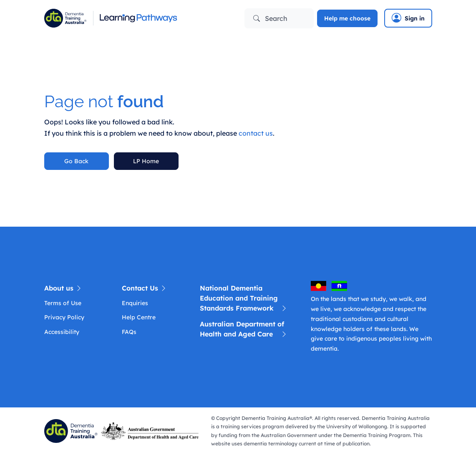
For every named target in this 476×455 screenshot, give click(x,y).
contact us (256, 133)
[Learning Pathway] (138, 18)
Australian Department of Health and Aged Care (244, 329)
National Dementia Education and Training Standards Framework (244, 298)
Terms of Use (63, 303)
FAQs (129, 332)
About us (63, 288)
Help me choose (347, 18)
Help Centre (139, 317)
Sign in (408, 18)
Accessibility (62, 332)
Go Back (76, 161)
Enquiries (135, 303)
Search (270, 18)
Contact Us (144, 288)
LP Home (146, 161)
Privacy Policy (64, 317)
